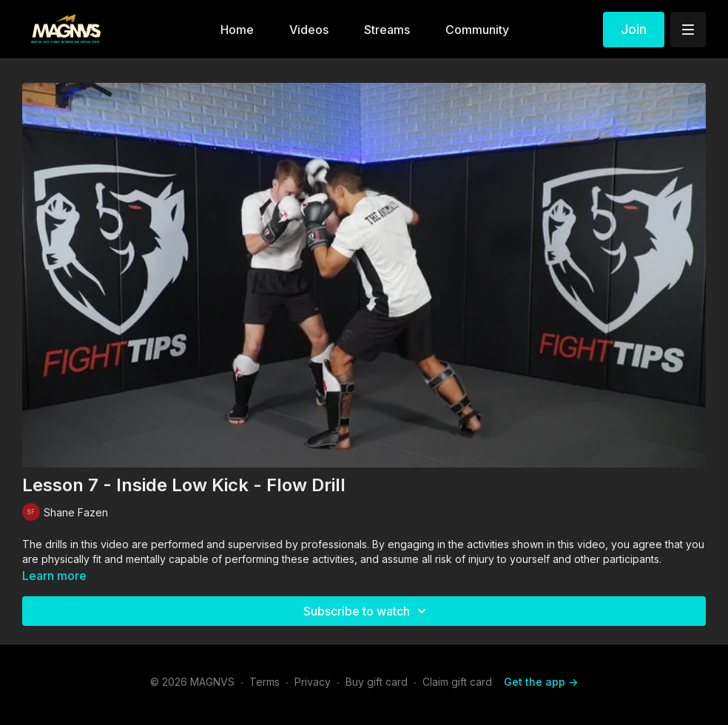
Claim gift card (457, 682)
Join (634, 29)
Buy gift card (377, 682)
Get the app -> (541, 682)
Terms (264, 682)
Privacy (313, 682)
